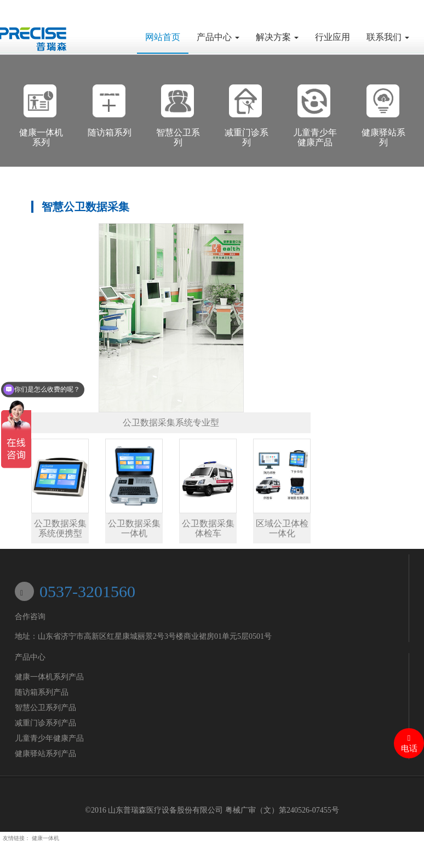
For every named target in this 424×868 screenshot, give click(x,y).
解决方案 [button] (277, 37)
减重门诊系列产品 (45, 723)
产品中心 (30, 657)
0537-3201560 (87, 591)
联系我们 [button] (388, 37)
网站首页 (167, 36)
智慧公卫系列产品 (45, 708)
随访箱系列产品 (42, 692)
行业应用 (333, 37)
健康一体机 (45, 838)
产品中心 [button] (218, 37)
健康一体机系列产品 (49, 677)
